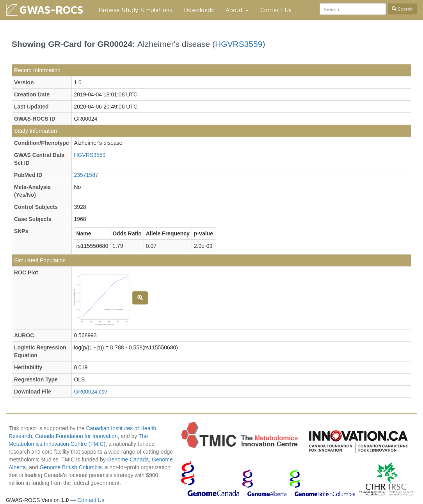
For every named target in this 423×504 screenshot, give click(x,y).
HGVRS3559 (239, 44)
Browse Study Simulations (135, 10)
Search (402, 9)
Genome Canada (128, 459)
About (237, 10)
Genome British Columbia (71, 467)
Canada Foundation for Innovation (76, 436)
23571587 (86, 175)
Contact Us (276, 10)
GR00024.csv (90, 392)
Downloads (199, 10)
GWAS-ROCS (51, 10)
